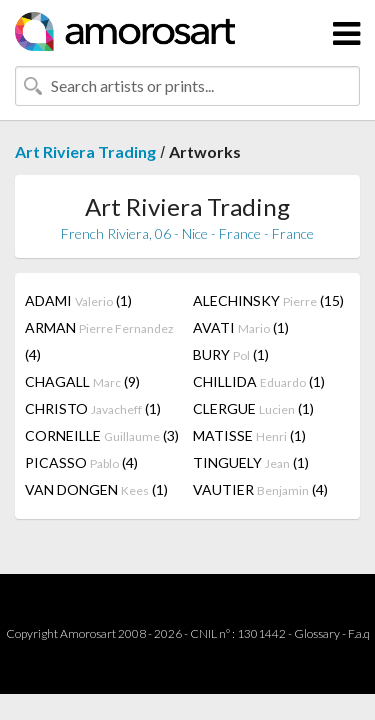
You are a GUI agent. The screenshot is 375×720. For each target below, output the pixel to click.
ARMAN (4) (99, 341)
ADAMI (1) (78, 300)
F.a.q (359, 633)
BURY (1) (231, 354)
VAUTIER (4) (260, 489)
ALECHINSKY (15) (268, 300)
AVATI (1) (241, 327)
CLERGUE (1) (253, 408)
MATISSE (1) (249, 435)
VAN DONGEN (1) (96, 489)
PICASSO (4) (81, 462)
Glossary (317, 633)
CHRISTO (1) (93, 408)
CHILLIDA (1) (259, 381)
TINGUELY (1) (251, 462)
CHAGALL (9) (82, 381)
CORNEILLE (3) (102, 435)
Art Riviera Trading (85, 151)
